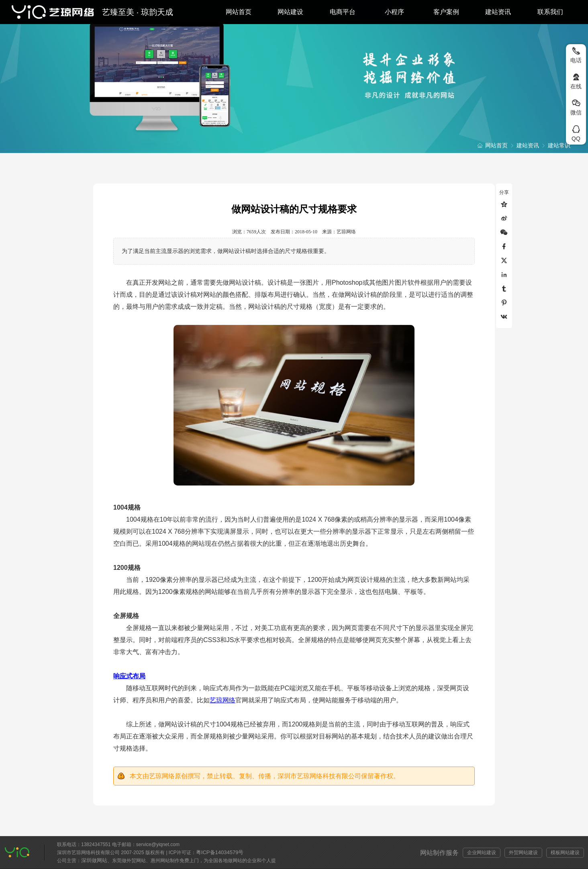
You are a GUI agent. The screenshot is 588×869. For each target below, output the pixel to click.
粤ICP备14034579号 (220, 852)
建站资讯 (498, 12)
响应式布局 (129, 676)
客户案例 (446, 12)
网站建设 (290, 12)
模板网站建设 (565, 853)
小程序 (394, 12)
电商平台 (343, 12)
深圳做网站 (94, 860)
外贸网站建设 (523, 853)
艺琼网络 (223, 700)
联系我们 (550, 12)
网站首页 (239, 12)
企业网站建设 (482, 853)
